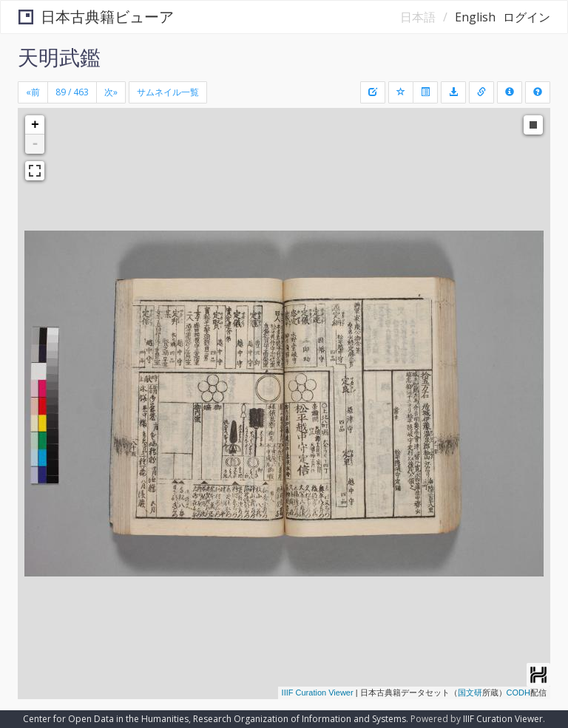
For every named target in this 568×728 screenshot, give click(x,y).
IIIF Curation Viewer (318, 693)
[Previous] (33, 92)
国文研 (470, 693)
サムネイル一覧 (168, 92)
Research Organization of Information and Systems (300, 719)
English (475, 17)
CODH (518, 693)
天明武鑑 (59, 57)
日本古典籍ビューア (96, 17)
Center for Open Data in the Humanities (106, 719)
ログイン (527, 17)
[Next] (111, 92)
